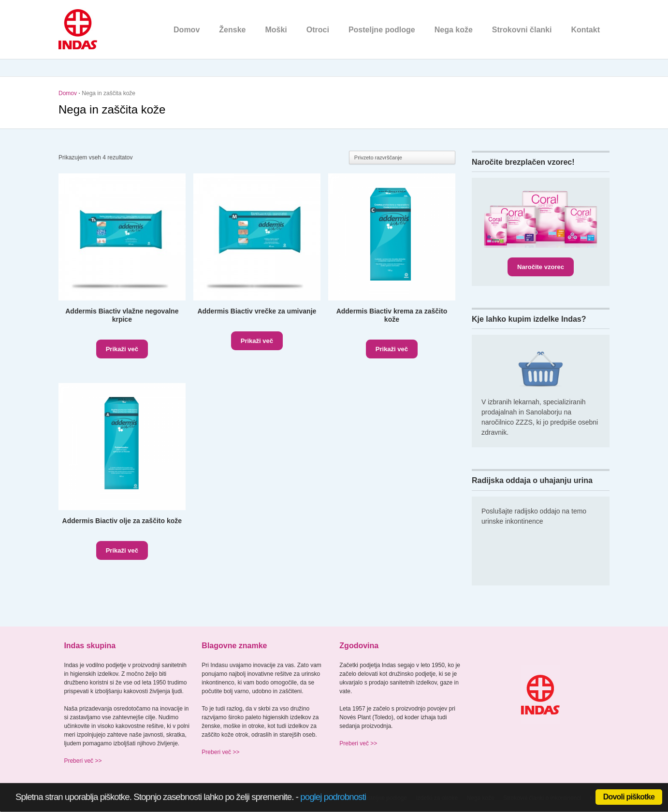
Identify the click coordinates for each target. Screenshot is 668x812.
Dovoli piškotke (629, 797)
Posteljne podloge (382, 30)
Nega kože (454, 30)
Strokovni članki (522, 30)
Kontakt (585, 30)
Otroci (318, 30)
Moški (276, 30)
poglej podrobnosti (333, 797)
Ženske (232, 30)
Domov (187, 30)
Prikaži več (122, 349)
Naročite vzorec (541, 267)
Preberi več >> (83, 761)
